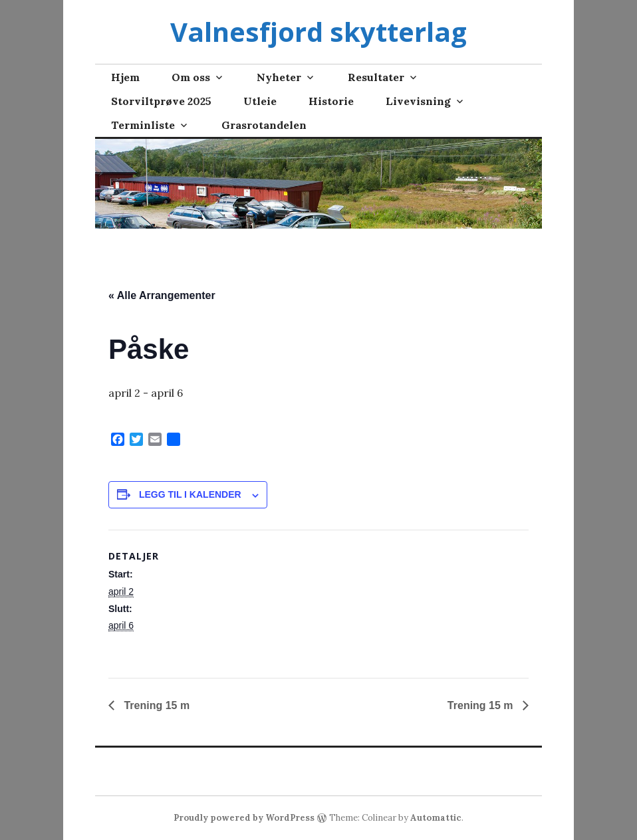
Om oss (191, 77)
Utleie (260, 101)
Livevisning (418, 101)
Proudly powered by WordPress (244, 818)
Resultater (376, 77)
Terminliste (143, 125)
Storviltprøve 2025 (161, 101)
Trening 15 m (155, 705)
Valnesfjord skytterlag (318, 32)
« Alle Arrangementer (162, 295)
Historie (331, 101)
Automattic (436, 818)
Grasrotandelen (264, 125)
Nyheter (279, 77)
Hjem (125, 77)
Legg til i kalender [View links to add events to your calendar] (190, 494)
